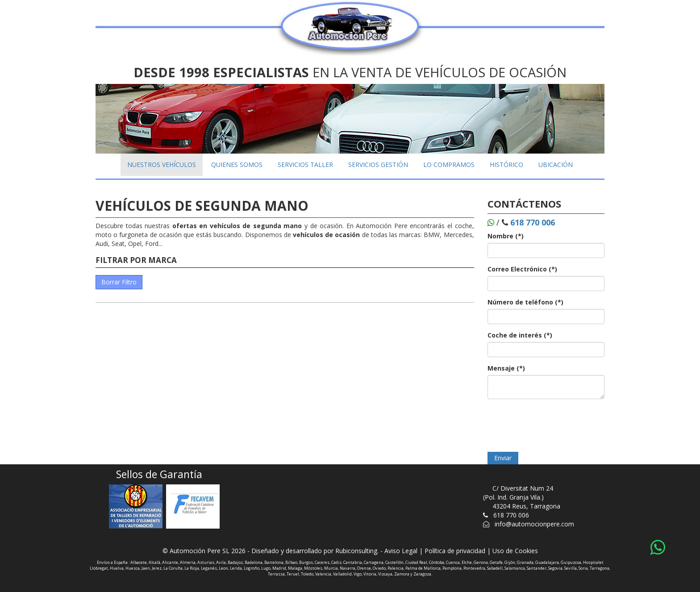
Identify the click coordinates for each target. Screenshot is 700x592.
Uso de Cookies (515, 551)
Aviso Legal (401, 551)
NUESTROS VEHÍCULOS (162, 165)
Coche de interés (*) (520, 335)
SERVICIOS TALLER (305, 165)
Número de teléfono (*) (525, 302)
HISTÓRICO (506, 165)
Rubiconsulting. (357, 551)
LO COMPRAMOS (449, 165)
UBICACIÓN (556, 165)
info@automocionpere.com (534, 524)
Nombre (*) (506, 236)
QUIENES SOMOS (237, 165)
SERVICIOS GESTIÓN (378, 165)
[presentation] (555, 423)
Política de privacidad (455, 551)
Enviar (503, 458)
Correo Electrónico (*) (522, 269)
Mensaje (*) (506, 368)
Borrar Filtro (119, 282)
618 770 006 (511, 515)
